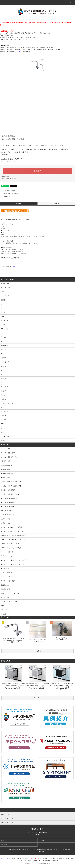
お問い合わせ (4, 844)
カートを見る (42, 840)
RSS (40, 852)
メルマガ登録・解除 (66, 850)
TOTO (8, 135)
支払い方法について (13, 850)
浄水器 (12, 135)
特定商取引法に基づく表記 (9, 179)
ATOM (43, 852)
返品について (5, 177)
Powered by (37, 864)
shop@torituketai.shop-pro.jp (50, 860)
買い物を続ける (5, 196)
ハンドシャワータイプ (21, 140)
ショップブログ (34, 852)
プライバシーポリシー (55, 850)
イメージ (56, 204)
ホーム (3, 135)
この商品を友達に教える (8, 191)
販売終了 (37, 171)
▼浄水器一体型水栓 (11, 137)
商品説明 (19, 204)
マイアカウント (5, 840)
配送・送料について (24, 850)
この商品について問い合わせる (9, 194)
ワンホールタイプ (20, 138)
